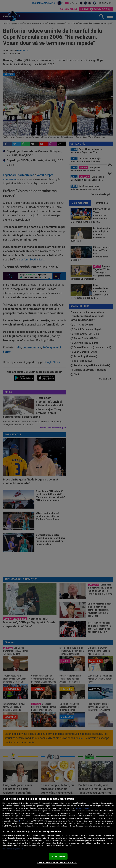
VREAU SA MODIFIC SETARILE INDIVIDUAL (57, 862)
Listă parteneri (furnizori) (13, 849)
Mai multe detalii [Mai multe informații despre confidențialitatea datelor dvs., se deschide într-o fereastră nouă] (82, 808)
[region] (58, 831)
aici (20, 821)
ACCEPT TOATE (58, 856)
